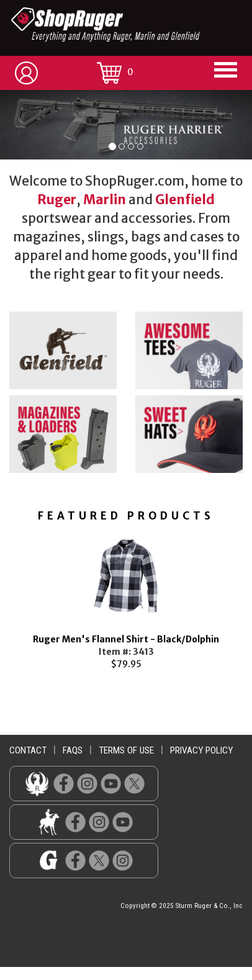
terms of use (126, 750)
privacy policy (201, 750)
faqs (73, 750)
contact (28, 750)
